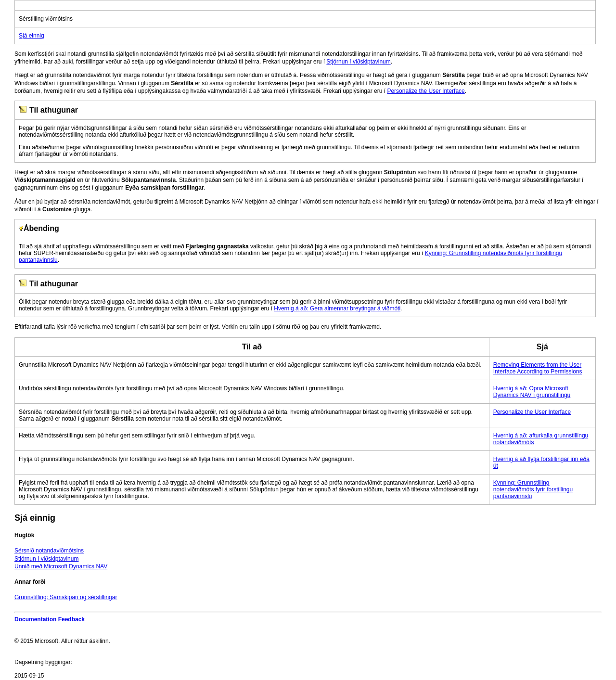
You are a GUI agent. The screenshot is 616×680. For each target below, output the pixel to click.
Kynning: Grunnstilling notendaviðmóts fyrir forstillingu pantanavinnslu (533, 489)
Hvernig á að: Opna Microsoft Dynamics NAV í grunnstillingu (532, 392)
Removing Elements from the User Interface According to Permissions (538, 368)
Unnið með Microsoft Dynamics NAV (61, 566)
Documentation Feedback (50, 619)
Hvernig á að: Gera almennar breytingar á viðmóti (337, 308)
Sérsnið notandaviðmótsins (49, 551)
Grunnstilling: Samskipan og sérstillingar (66, 597)
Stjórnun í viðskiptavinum (358, 62)
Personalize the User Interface (426, 91)
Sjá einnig (32, 36)
